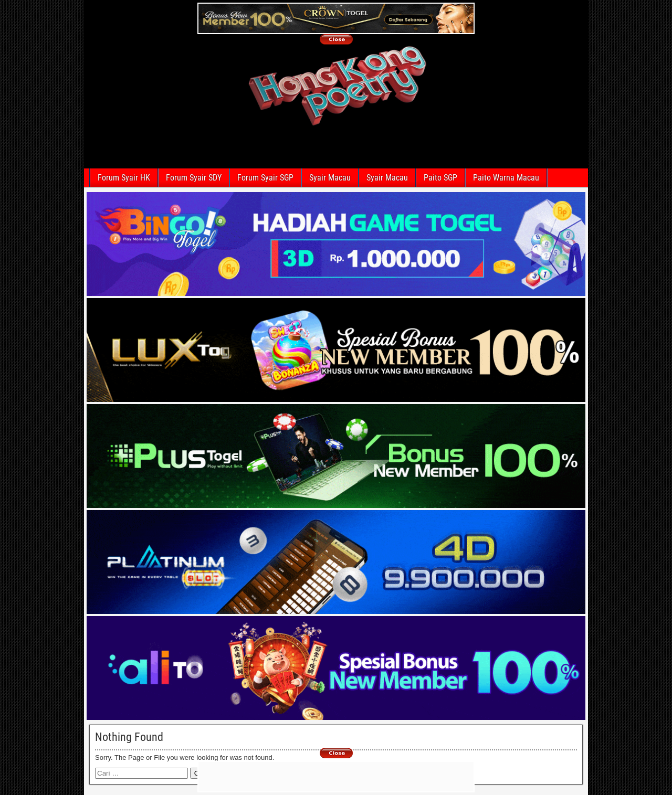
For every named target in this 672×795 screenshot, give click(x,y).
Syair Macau (330, 178)
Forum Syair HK (124, 178)
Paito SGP (440, 178)
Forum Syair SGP (265, 178)
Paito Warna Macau (506, 178)
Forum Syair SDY (194, 178)
